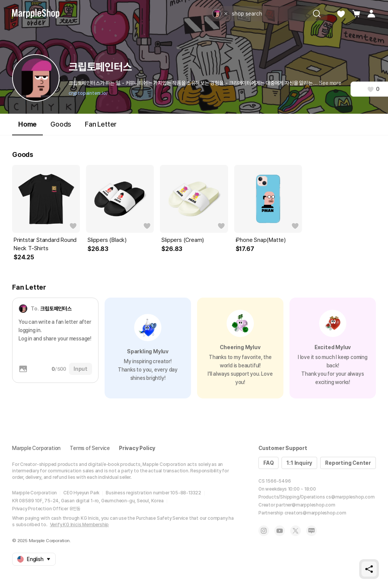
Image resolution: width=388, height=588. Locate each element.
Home (27, 128)
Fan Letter (101, 124)
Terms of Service (90, 448)
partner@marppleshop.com (305, 505)
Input (81, 369)
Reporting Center (348, 463)
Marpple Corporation (36, 448)
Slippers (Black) (107, 240)
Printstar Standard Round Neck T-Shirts (45, 244)
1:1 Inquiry (299, 463)
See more (330, 83)
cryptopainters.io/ (88, 93)
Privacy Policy (137, 448)
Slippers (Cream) (183, 240)
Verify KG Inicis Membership (80, 525)
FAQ (268, 463)
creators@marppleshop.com (315, 513)
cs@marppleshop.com (350, 497)
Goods (61, 124)
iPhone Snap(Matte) (261, 240)
